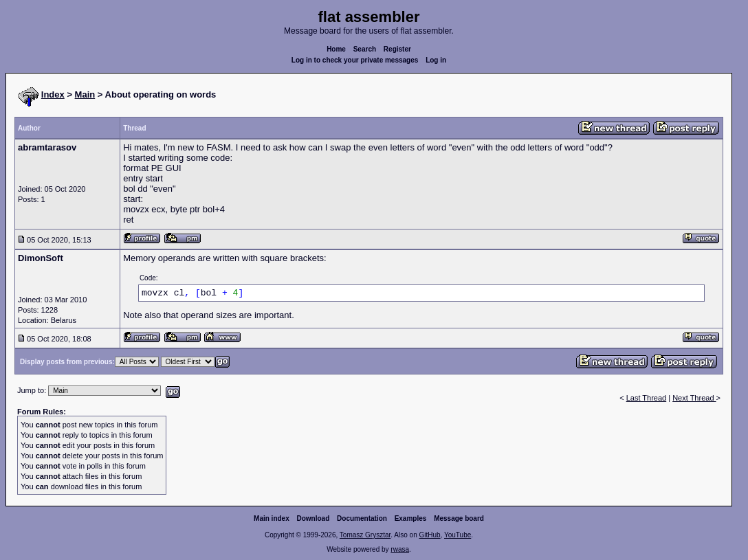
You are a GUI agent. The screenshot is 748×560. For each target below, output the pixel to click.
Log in (436, 60)
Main (85, 94)
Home (336, 49)
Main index (272, 518)
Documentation (362, 518)
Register (397, 49)
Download (313, 518)
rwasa (400, 549)
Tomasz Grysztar (365, 535)
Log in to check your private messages (355, 60)
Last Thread (647, 398)
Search (365, 49)
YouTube (458, 535)
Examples (411, 518)
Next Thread (694, 398)
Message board (459, 518)
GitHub (429, 535)
